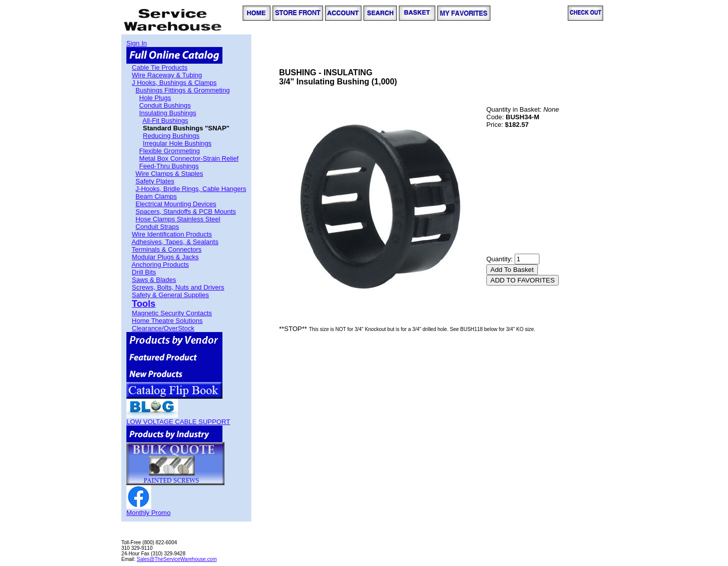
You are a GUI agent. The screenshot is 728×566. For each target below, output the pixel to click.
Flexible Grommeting (169, 151)
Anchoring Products (160, 265)
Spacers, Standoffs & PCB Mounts (186, 211)
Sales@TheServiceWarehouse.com (177, 559)
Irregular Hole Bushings (177, 143)
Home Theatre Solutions (167, 321)
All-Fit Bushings (165, 121)
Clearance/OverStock (163, 328)
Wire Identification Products (172, 234)
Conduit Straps (157, 227)
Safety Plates (155, 181)
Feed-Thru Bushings (169, 166)
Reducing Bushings (171, 136)
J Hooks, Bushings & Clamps (174, 83)
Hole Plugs (155, 98)
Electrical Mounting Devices (176, 204)
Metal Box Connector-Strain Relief (189, 158)
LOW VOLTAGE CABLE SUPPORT (178, 422)
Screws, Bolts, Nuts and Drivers (178, 287)
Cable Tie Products (160, 67)
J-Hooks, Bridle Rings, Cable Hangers (191, 189)
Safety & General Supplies (170, 295)
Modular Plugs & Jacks (165, 257)
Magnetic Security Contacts (172, 313)
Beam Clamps (156, 196)
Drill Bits (144, 272)
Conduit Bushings (165, 105)
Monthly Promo (148, 513)
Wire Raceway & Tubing (167, 75)
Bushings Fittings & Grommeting (183, 90)
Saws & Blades (154, 280)
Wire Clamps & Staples (169, 174)
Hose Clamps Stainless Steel (178, 219)
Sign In (136, 43)
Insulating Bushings (168, 113)
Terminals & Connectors (167, 249)
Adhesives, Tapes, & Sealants (175, 242)
